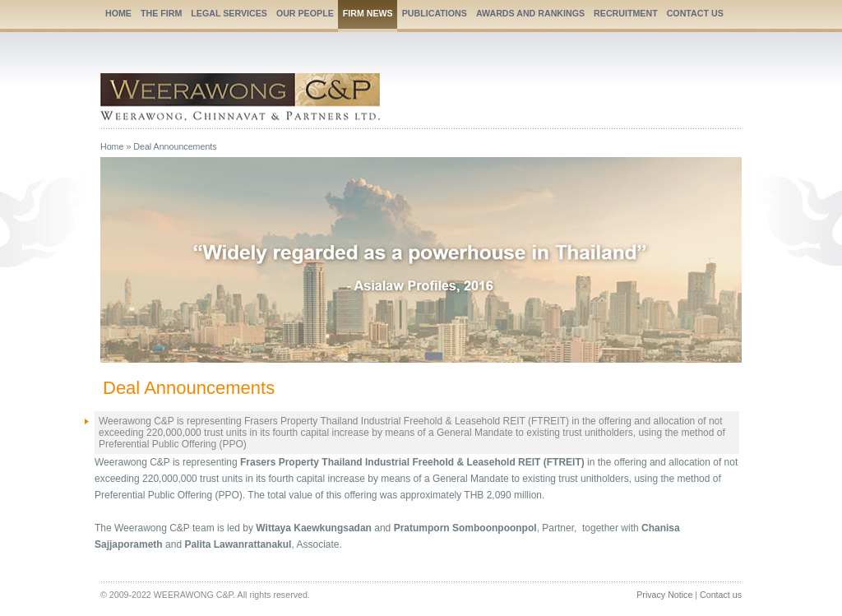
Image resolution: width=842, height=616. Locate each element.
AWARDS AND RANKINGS (530, 13)
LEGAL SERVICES (229, 13)
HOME (118, 13)
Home (112, 146)
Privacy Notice (664, 595)
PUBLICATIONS (435, 13)
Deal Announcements (175, 146)
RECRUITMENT (626, 13)
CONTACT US (695, 13)
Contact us (721, 595)
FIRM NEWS (368, 13)
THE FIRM (161, 13)
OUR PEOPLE (305, 13)
